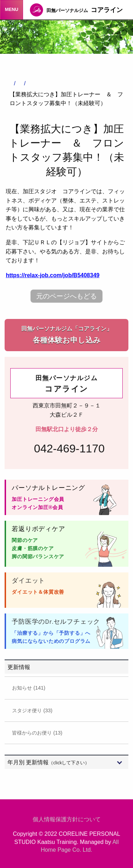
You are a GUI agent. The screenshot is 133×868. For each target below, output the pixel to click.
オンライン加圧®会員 (37, 507)
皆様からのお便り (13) (37, 733)
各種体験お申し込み (66, 334)
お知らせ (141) (29, 688)
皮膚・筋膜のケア (33, 548)
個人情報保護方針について (67, 819)
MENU (12, 9)
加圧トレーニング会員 (38, 499)
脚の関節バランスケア (38, 556)
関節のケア (25, 540)
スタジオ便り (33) (32, 710)
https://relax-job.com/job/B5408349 (52, 275)
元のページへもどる (66, 296)
